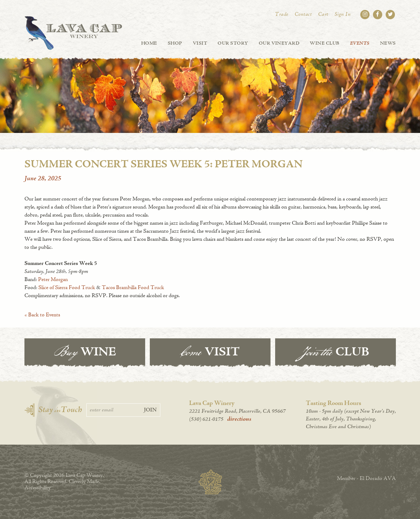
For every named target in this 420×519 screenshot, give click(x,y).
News (388, 43)
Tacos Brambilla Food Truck (133, 288)
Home (149, 43)
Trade (282, 15)
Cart (323, 15)
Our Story (233, 43)
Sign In (343, 15)
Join (150, 410)
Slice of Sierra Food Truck (67, 288)
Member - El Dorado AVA (366, 479)
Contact (303, 15)
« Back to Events (42, 315)
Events (360, 43)
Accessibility (38, 488)
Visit (200, 43)
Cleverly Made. (84, 482)
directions (239, 419)
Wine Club (325, 43)
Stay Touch (60, 410)
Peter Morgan (53, 280)
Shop (175, 43)
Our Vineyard (279, 43)
